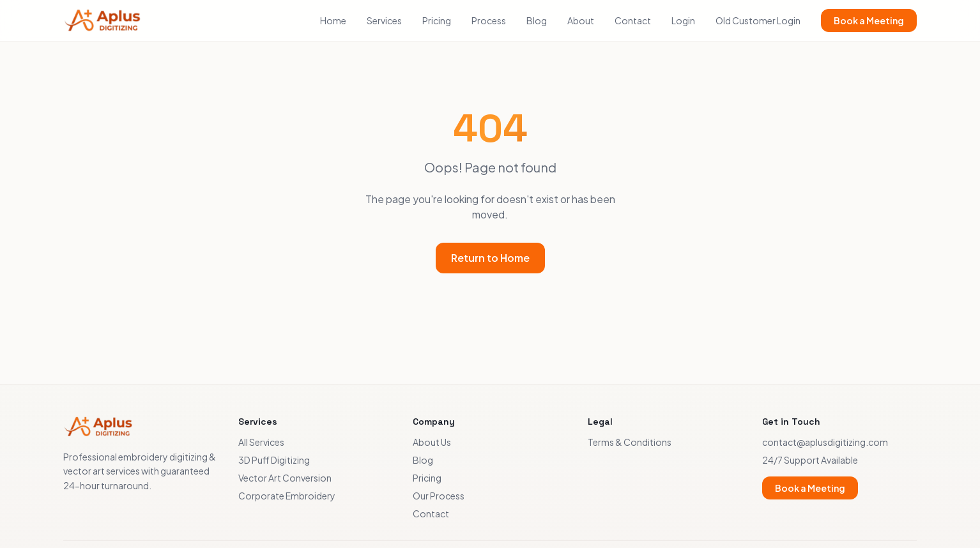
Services (384, 20)
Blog (537, 20)
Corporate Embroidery (287, 496)
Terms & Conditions (630, 442)
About (581, 20)
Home (333, 20)
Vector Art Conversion (285, 478)
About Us (432, 442)
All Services (261, 442)
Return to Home (490, 258)
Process (489, 20)
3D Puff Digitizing (274, 460)
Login (683, 20)
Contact (633, 20)
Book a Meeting (869, 20)
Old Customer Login (758, 20)
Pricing (437, 20)
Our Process (439, 496)
